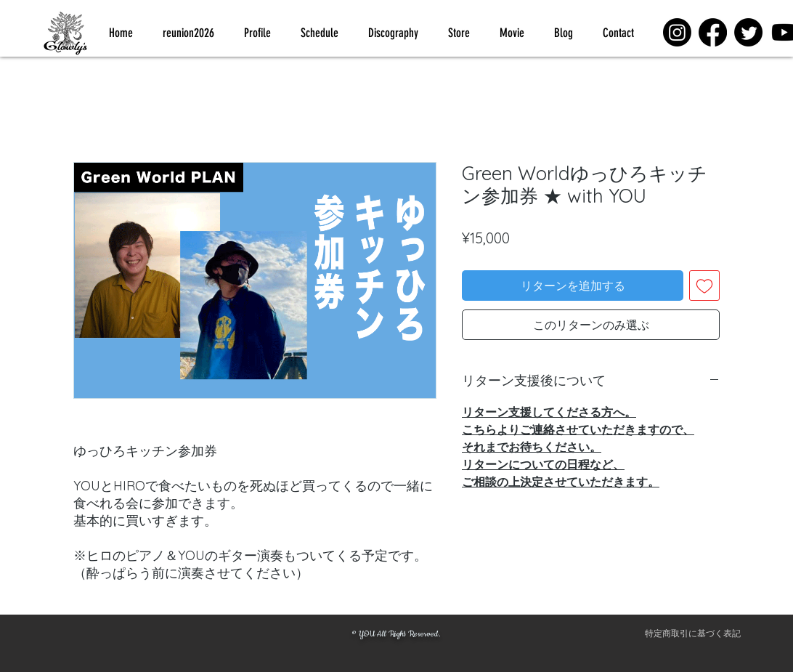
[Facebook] (713, 32)
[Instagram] (677, 32)
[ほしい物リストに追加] (704, 286)
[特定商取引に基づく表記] (693, 634)
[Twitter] (748, 32)
